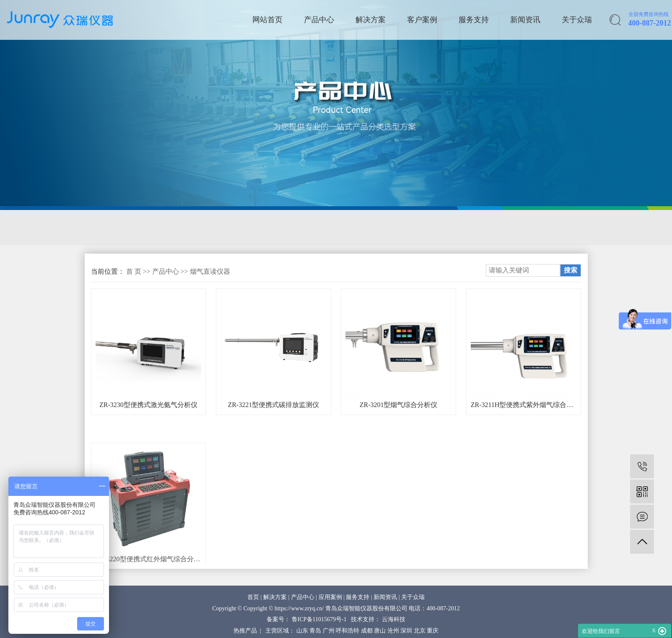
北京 (420, 631)
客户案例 (422, 20)
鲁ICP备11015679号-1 (319, 619)
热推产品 (245, 631)
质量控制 (384, 228)
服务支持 (474, 20)
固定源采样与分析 (123, 228)
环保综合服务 (488, 228)
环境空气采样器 (198, 228)
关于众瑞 (577, 20)
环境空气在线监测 (321, 228)
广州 (329, 631)
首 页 (134, 271)
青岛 (315, 631)
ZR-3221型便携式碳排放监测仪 (273, 405)
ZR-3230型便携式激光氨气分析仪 (148, 405)
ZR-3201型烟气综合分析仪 (399, 405)
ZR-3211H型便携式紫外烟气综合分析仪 (524, 405)
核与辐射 (432, 228)
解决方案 (371, 20)
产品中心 (319, 20)
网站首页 (267, 20)
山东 (302, 631)
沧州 (393, 631)
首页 (253, 597)
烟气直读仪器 (210, 271)
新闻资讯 (525, 20)
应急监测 (257, 228)
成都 (367, 631)
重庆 (433, 631)
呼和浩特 (348, 631)
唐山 (380, 631)
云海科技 (394, 619)
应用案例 (330, 597)
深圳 (406, 631)
